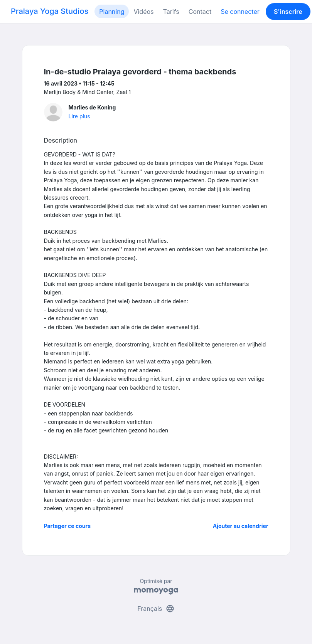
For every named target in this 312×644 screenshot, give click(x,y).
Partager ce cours (67, 526)
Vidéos (143, 12)
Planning (112, 12)
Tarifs (171, 12)
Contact (200, 12)
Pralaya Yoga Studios (50, 11)
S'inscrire (288, 12)
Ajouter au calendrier (241, 526)
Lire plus (79, 116)
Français (156, 609)
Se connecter (240, 12)
